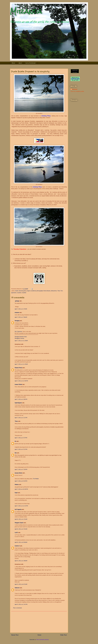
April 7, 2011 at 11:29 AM (21, 341)
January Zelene (18, 473)
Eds (16, 453)
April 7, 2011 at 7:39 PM (21, 469)
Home (13, 63)
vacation (19, 293)
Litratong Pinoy (37, 187)
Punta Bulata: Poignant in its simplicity (30, 71)
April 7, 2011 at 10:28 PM (21, 489)
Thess (16, 421)
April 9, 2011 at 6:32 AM (21, 584)
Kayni (16, 493)
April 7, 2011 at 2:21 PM (21, 418)
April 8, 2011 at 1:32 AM (21, 519)
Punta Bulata (47, 291)
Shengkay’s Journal (19, 338)
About (20, 63)
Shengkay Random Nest (21, 337)
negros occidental (31, 291)
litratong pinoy (23, 291)
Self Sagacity (18, 509)
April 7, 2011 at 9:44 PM (21, 481)
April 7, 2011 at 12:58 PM (21, 381)
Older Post (64, 635)
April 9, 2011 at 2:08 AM (21, 561)
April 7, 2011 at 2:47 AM (21, 309)
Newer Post (15, 635)
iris (15, 441)
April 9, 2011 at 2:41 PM (21, 604)
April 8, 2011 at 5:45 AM (21, 529)
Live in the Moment (31, 63)
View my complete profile (77, 91)
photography (40, 291)
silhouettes (54, 291)
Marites (17, 484)
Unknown (17, 588)
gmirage (17, 301)
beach (17, 291)
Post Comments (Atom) (43, 640)
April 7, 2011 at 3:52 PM (21, 449)
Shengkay (17, 321)
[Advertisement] (39, 622)
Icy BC (16, 532)
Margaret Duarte (19, 523)
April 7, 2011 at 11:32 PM (21, 506)
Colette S (17, 546)
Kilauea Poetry (18, 368)
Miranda (26, 11)
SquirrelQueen (18, 403)
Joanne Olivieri (18, 384)
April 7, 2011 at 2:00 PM (21, 399)
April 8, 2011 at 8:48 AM (21, 542)
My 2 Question (18, 331)
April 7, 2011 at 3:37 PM (21, 438)
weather (24, 293)
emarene (17, 312)
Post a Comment (18, 608)
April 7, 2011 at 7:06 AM (21, 317)
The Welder (36, 479)
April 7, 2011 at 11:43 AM (21, 364)
